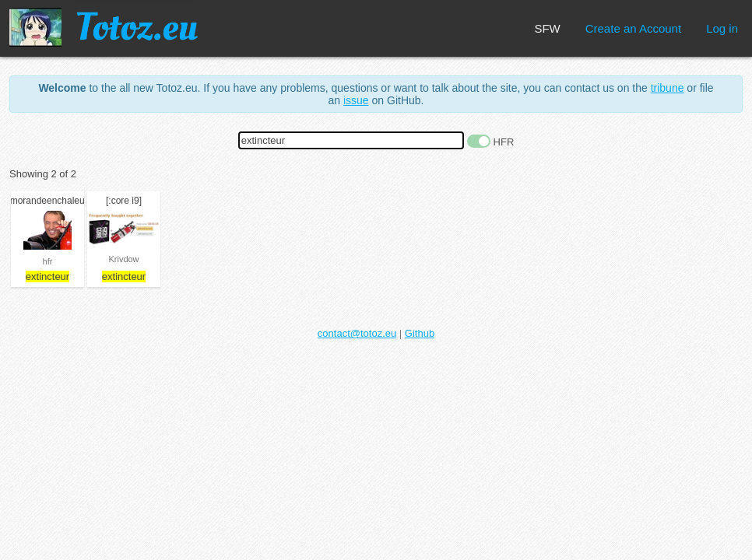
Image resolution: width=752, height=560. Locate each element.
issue (356, 100)
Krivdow (123, 259)
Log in (722, 28)
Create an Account (633, 28)
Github (420, 333)
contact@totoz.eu (357, 333)
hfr (48, 261)
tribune (668, 88)
